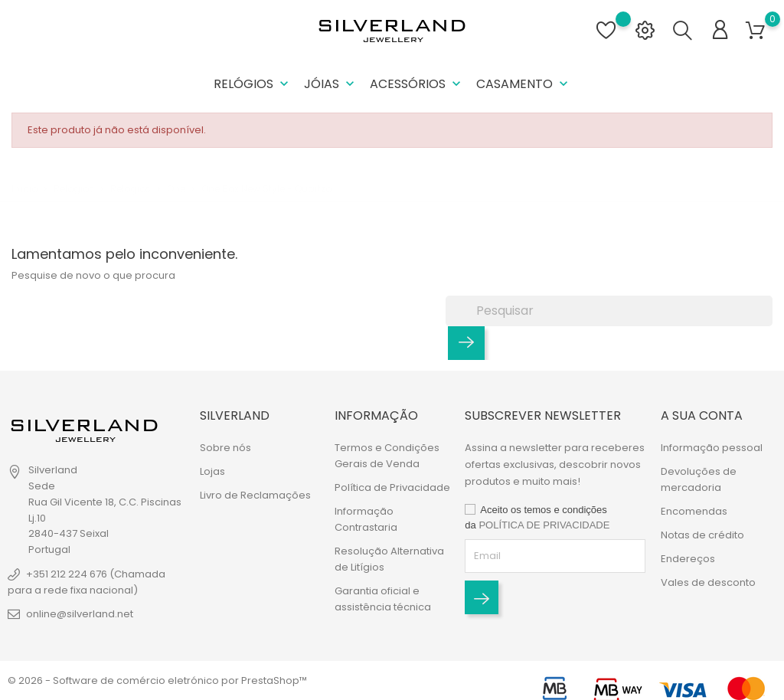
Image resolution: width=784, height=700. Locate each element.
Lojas (212, 471)
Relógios (253, 84)
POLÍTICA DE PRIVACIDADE (544, 525)
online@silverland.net (80, 614)
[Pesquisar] (609, 311)
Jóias (331, 84)
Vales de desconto (708, 582)
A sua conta (702, 415)
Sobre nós (225, 448)
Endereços (688, 559)
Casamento (524, 84)
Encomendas (694, 511)
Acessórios (417, 84)
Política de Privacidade (392, 487)
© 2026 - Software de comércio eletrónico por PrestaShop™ (157, 680)
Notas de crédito (702, 535)
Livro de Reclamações (255, 495)
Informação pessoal (712, 448)
